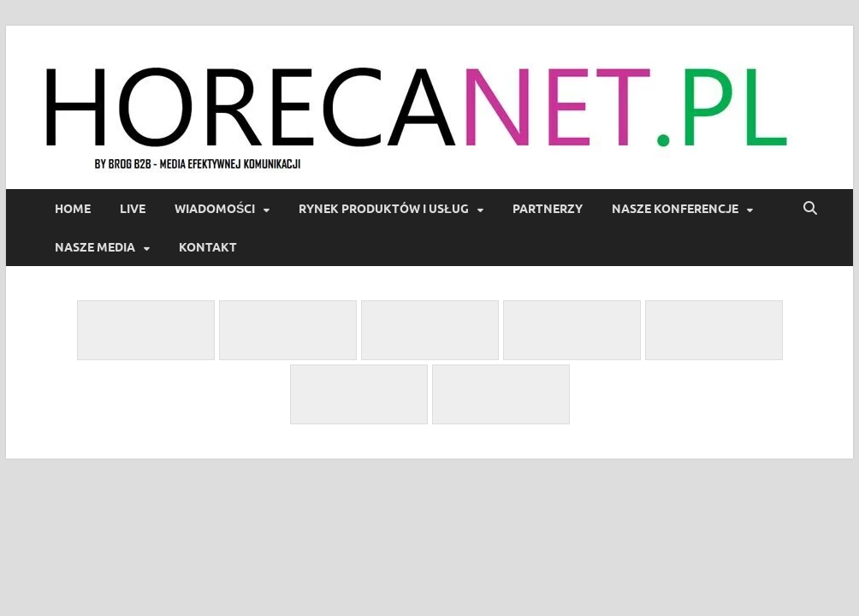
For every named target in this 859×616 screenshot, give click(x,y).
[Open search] (810, 209)
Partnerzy (548, 209)
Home (73, 209)
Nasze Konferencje (675, 209)
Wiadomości (215, 209)
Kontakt (208, 247)
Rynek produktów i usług (384, 209)
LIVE (133, 209)
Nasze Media (95, 247)
